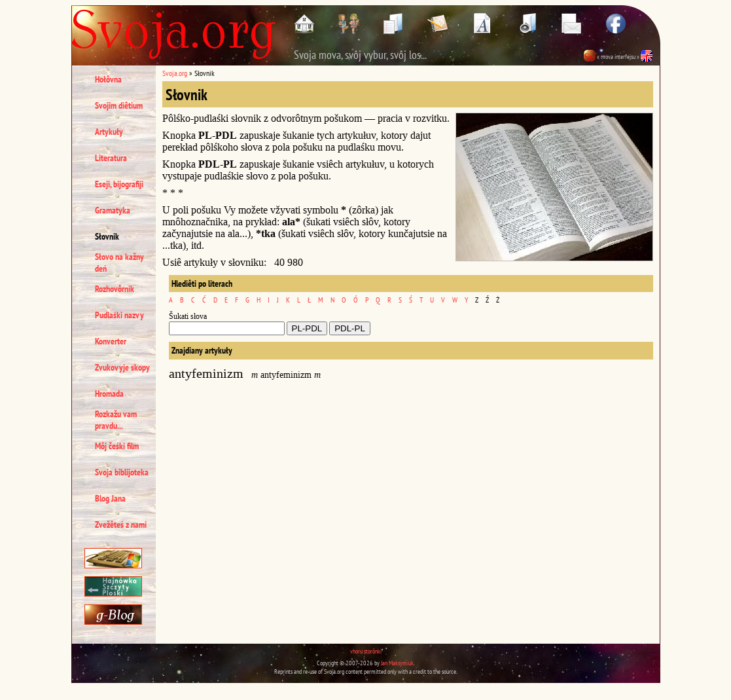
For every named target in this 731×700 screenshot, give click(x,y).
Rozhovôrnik (115, 289)
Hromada (109, 394)
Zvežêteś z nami (121, 525)
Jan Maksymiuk (397, 663)
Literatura (111, 158)
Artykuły (109, 132)
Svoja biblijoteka (122, 472)
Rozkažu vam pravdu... (116, 420)
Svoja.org (175, 73)
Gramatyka (113, 210)
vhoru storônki (366, 651)
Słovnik (107, 236)
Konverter (111, 341)
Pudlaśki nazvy (119, 315)
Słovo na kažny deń (119, 263)
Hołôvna (108, 79)
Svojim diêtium (119, 105)
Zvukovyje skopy (122, 367)
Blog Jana (110, 498)
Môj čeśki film (117, 446)
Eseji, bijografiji (119, 184)
